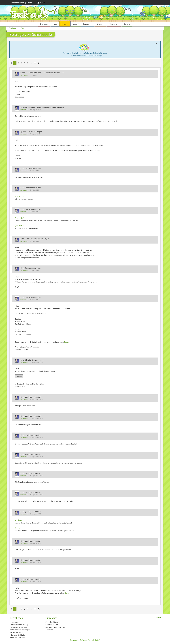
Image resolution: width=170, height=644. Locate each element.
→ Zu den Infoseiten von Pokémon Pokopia (85, 56)
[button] (157, 43)
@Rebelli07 (19, 218)
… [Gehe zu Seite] (31, 63)
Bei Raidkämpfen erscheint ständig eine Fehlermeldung (42, 107)
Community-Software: (85, 640)
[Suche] (41, 3)
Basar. (66, 342)
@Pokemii (19, 528)
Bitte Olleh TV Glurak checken (32, 360)
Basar (67, 593)
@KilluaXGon (20, 520)
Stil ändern (157, 618)
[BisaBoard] (85, 14)
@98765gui (19, 196)
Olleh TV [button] (19, 376)
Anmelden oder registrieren (21, 3)
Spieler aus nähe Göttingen (31, 132)
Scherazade (24, 75)
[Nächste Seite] (39, 63)
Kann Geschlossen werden (31, 169)
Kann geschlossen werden (31, 397)
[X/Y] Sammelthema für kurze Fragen (35, 239)
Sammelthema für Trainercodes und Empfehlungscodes (42, 73)
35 (35, 63)
